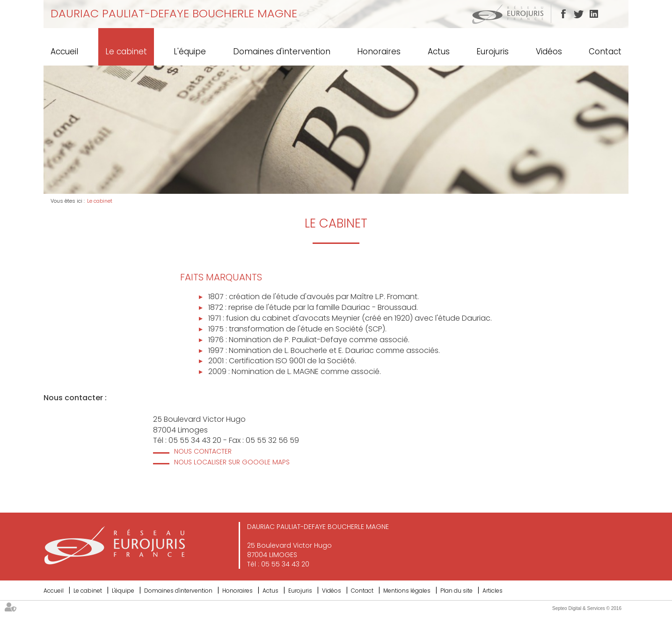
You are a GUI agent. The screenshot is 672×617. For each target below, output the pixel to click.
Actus (439, 51)
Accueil (64, 51)
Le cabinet (126, 51)
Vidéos (549, 51)
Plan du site (457, 591)
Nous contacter (203, 451)
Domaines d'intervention (282, 51)
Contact (605, 51)
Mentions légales (407, 591)
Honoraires (379, 51)
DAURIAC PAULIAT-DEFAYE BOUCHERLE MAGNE (174, 13)
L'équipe (190, 51)
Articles (493, 591)
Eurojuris (493, 51)
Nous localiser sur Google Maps (232, 462)
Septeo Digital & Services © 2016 (587, 608)
